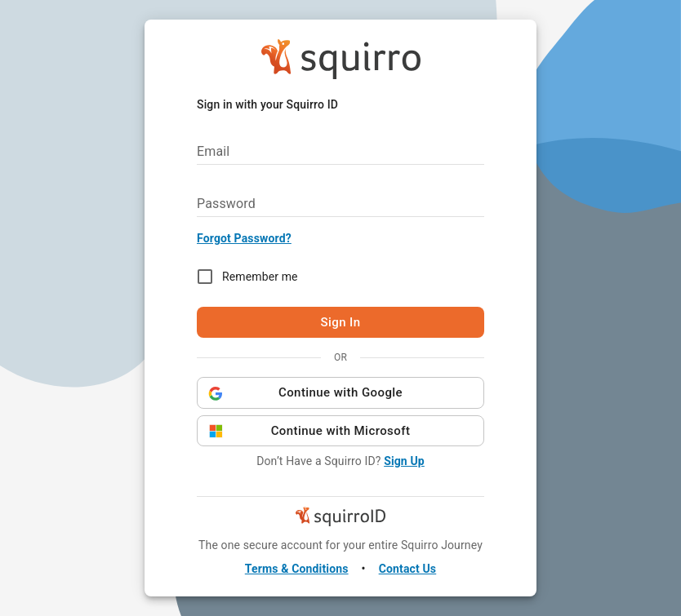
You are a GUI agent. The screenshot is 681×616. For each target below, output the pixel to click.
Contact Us (408, 569)
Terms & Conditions (297, 569)
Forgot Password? (244, 238)
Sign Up (404, 461)
